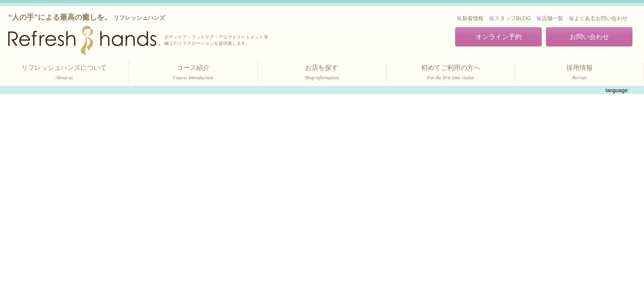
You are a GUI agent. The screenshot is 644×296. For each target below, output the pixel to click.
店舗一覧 (552, 18)
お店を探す (322, 73)
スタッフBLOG (513, 18)
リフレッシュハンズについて (64, 73)
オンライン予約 (499, 37)
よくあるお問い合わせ (601, 18)
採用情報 (579, 73)
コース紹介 (193, 73)
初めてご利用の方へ (451, 73)
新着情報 (473, 18)
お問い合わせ (589, 37)
